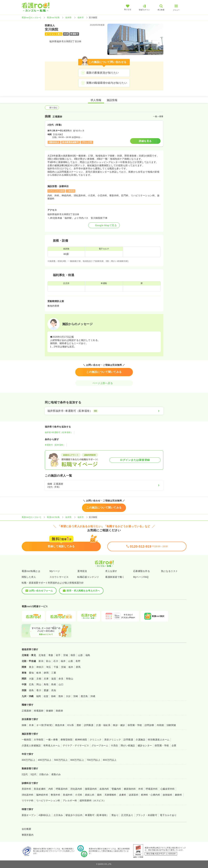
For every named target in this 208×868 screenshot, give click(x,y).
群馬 (78, 667)
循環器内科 (91, 789)
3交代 (34, 774)
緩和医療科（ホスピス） (93, 800)
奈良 (61, 679)
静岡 (46, 673)
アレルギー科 (70, 800)
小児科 (79, 795)
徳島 (31, 690)
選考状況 (82, 571)
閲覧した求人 (29, 577)
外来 (31, 725)
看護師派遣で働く (115, 577)
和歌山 (70, 679)
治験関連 (171, 725)
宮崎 (76, 696)
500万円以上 (61, 760)
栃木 (71, 667)
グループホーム (100, 745)
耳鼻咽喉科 (111, 795)
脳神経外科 (42, 795)
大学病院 (39, 740)
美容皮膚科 (40, 789)
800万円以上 (110, 760)
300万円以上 (29, 760)
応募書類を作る (142, 571)
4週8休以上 (45, 815)
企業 (174, 745)
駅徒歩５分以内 (74, 815)
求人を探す (111, 571)
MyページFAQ (141, 577)
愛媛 (46, 690)
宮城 (66, 655)
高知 (54, 690)
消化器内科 (76, 789)
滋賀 (54, 679)
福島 (88, 655)
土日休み (58, 815)
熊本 (61, 696)
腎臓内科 (116, 789)
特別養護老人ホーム (159, 740)
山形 (80, 655)
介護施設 (140, 740)
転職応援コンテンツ (88, 577)
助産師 (59, 711)
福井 (63, 661)
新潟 (41, 661)
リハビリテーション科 (48, 800)
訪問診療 (149, 725)
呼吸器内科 (62, 789)
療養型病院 (67, 740)
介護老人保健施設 (31, 745)
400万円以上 (45, 760)
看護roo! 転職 (53, 18)
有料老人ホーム (52, 745)
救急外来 (60, 725)
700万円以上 (93, 760)
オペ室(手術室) (44, 725)
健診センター (145, 745)
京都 (39, 679)
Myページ (55, 571)
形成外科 (68, 795)
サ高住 (114, 745)
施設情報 (112, 100)
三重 (54, 673)
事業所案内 (28, 835)
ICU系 (71, 725)
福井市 (81, 18)
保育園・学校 (135, 725)
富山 (48, 661)
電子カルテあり (168, 815)
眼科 (100, 795)
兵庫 (46, 679)
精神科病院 (81, 740)
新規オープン (29, 815)
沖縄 (93, 696)
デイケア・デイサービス (76, 745)
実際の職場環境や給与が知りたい (107, 83)
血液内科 (104, 789)
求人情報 (96, 100)
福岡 (39, 696)
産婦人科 (90, 795)
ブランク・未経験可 (147, 815)
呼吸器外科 (152, 789)
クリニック (96, 740)
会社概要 (27, 829)
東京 (31, 667)
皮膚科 (123, 795)
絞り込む (52, 108)
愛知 (31, 673)
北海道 (42, 655)
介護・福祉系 (103, 725)
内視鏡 (160, 725)
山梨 (71, 661)
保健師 (49, 711)
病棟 (24, 725)
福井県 (68, 18)
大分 (68, 696)
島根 (54, 684)
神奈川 (40, 667)
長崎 (53, 696)
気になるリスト (169, 571)
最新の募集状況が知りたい (103, 73)
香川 (39, 690)
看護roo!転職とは (31, 571)
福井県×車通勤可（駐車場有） (59, 432)
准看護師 (39, 711)
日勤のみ (44, 774)
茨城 (63, 667)
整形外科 (55, 795)
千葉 (56, 667)
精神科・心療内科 (151, 795)
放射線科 (167, 795)
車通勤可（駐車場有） (55, 445)
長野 (78, 661)
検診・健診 (119, 725)
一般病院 (27, 740)
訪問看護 (89, 725)
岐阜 (39, 673)
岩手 (58, 655)
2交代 (25, 774)
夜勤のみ (56, 774)
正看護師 (27, 711)
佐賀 (46, 696)
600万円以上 (77, 760)
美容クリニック (113, 740)
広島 (31, 684)
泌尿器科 (134, 795)
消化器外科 (28, 795)
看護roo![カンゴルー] (31, 18)
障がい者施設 (128, 745)
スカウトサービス (59, 577)
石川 (56, 661)
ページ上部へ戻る (104, 383)
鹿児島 (84, 696)
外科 (141, 789)
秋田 (73, 655)
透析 (79, 725)
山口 (61, 684)
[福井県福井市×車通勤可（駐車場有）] (104, 411)
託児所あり (127, 815)
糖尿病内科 (130, 789)
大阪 (31, 679)
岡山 (39, 684)
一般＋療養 (52, 740)
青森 (51, 655)
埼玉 (49, 667)
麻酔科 (178, 795)
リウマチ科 (28, 800)
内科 (51, 789)
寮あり (115, 815)
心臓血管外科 (168, 789)
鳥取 (46, 684)
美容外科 (27, 789)
